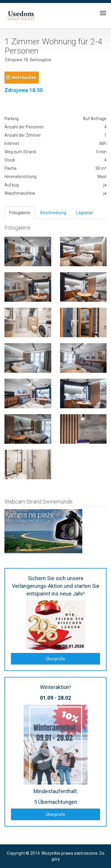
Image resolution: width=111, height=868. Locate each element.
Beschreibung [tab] (53, 213)
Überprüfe (55, 659)
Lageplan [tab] (85, 213)
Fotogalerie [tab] (20, 213)
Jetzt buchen (21, 78)
